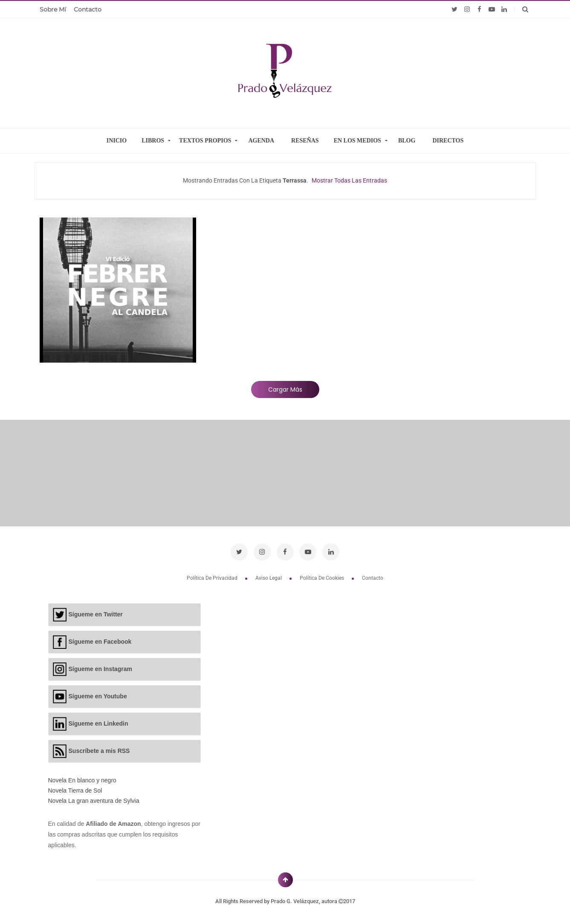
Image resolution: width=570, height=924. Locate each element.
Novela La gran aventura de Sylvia (94, 801)
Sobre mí (53, 9)
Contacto (88, 9)
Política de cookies (323, 578)
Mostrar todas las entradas (349, 180)
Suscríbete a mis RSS (99, 750)
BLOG (407, 141)
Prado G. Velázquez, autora (305, 901)
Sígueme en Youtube (98, 696)
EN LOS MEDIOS (357, 141)
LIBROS (153, 141)
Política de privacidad (213, 578)
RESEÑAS (305, 141)
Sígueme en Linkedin (98, 723)
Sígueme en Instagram (100, 668)
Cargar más (285, 389)
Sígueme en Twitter (96, 614)
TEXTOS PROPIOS (205, 141)
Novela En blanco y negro (82, 780)
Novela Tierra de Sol (75, 790)
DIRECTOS (448, 141)
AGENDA (261, 141)
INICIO (117, 141)
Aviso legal (269, 578)
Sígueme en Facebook (100, 641)
